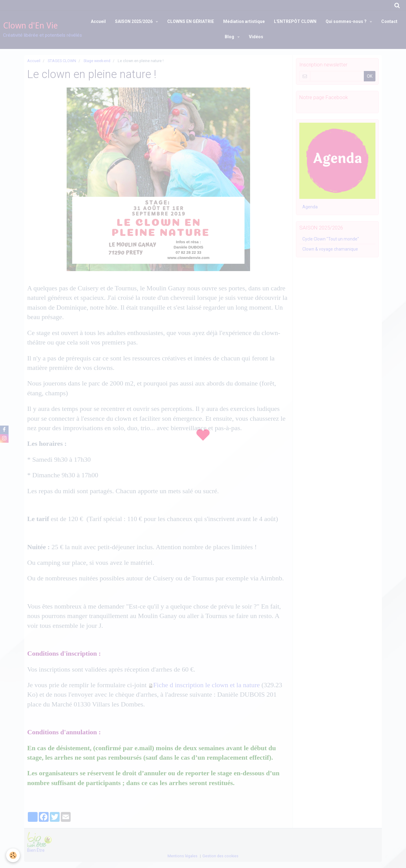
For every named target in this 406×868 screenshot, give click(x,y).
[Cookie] (13, 855)
